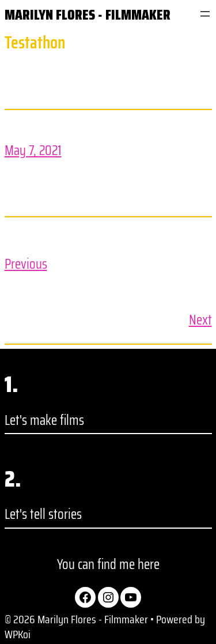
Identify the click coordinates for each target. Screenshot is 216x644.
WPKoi (18, 634)
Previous (26, 264)
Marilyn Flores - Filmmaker (88, 15)
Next (200, 320)
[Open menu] (205, 14)
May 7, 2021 (33, 150)
